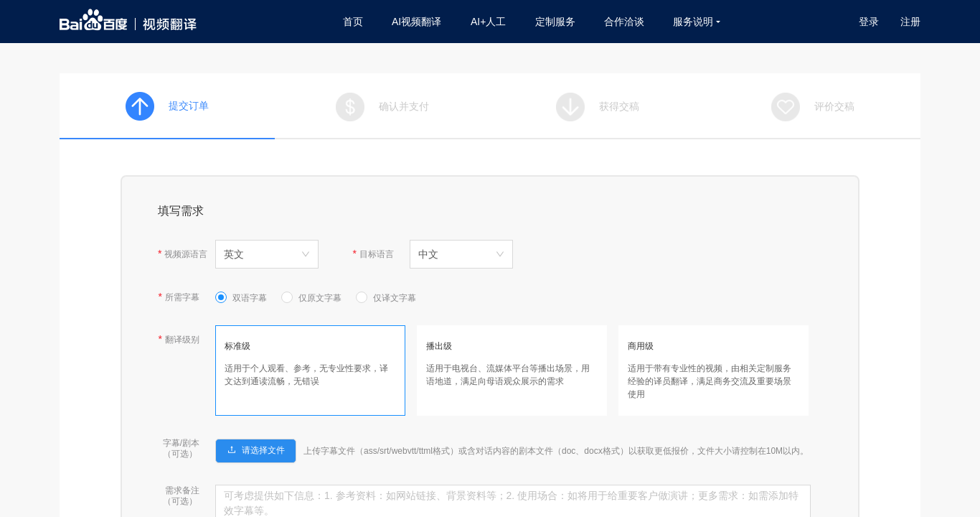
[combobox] (267, 254)
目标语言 (377, 254)
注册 (910, 22)
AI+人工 (488, 22)
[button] (256, 450)
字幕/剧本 (181, 443)
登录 (869, 22)
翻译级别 (182, 340)
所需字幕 (182, 297)
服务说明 (697, 22)
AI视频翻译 (416, 22)
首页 (353, 22)
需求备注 (182, 490)
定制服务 (555, 22)
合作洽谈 (624, 22)
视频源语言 (186, 254)
